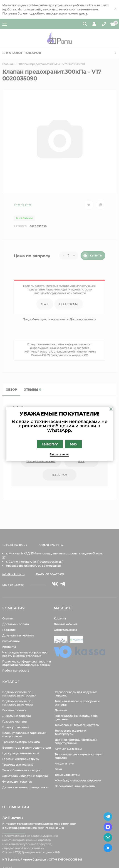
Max (74, 444)
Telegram (50, 444)
